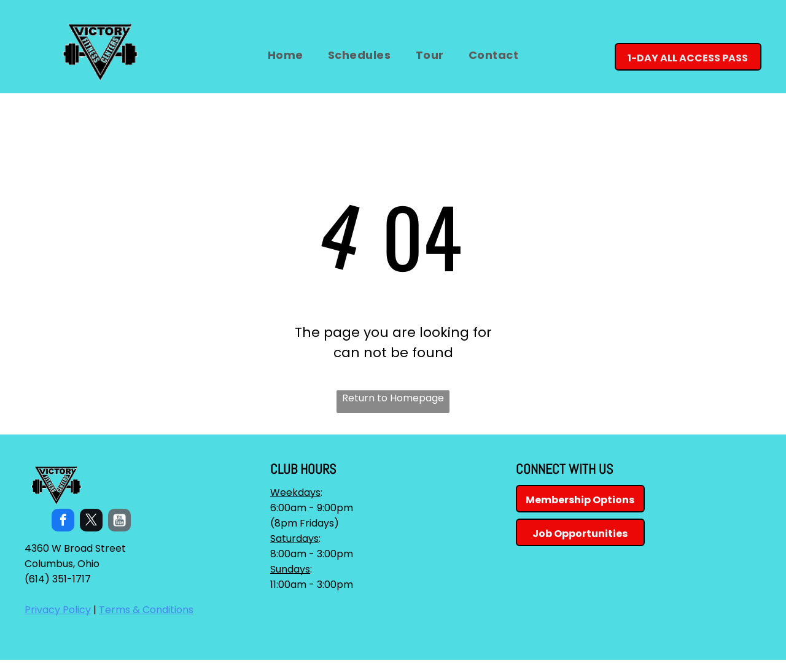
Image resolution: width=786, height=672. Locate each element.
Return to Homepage (393, 398)
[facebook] (63, 522)
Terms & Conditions (146, 610)
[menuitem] (286, 55)
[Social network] (119, 522)
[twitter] (91, 522)
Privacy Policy (58, 610)
